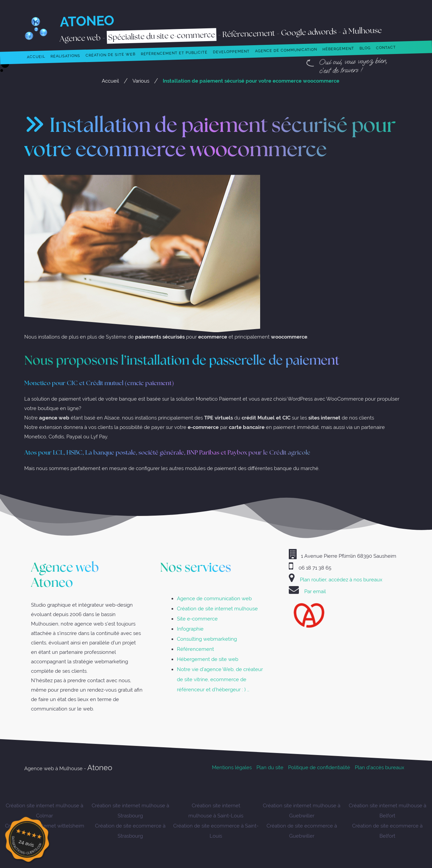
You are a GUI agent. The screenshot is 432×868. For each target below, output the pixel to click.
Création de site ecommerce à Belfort (387, 831)
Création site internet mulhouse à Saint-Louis (216, 811)
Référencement (195, 649)
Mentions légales (232, 767)
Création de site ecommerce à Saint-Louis (216, 831)
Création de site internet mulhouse (217, 609)
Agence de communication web (214, 598)
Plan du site (270, 767)
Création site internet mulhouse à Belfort (388, 811)
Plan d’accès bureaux (380, 767)
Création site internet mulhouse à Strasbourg (130, 811)
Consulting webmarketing (207, 639)
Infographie (190, 629)
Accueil (110, 81)
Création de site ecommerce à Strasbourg (130, 831)
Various (141, 81)
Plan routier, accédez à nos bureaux (341, 580)
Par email (315, 591)
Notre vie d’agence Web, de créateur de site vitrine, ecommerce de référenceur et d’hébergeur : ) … (220, 679)
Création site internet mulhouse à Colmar (44, 811)
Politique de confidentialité (319, 767)
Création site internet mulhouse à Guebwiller (302, 811)
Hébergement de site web (208, 659)
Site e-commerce (197, 619)
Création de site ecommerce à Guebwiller (302, 831)
